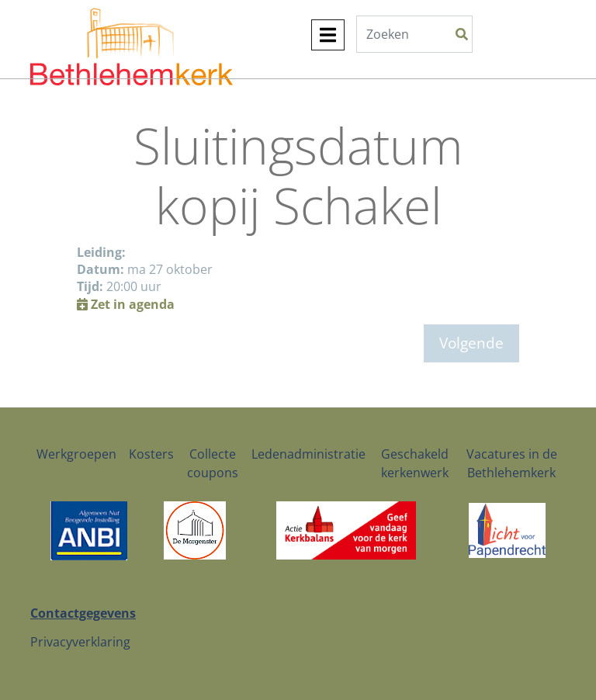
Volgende (471, 343)
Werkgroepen (76, 454)
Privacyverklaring (80, 642)
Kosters (151, 454)
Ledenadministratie (308, 454)
